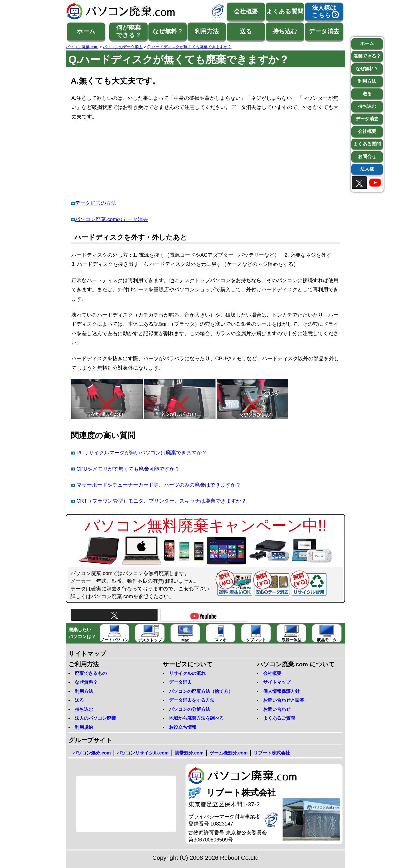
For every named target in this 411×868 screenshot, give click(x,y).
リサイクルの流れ (187, 673)
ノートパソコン (114, 634)
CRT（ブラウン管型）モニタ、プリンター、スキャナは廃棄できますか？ (161, 501)
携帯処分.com (189, 753)
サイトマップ (277, 682)
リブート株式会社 (272, 753)
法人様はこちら (324, 11)
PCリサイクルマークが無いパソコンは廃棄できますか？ (142, 453)
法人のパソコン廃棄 (95, 718)
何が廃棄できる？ (129, 31)
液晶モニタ (327, 634)
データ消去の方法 (96, 203)
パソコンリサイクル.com (143, 753)
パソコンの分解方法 (190, 709)
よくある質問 (285, 11)
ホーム (86, 31)
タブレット (256, 634)
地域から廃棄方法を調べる (196, 718)
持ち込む (285, 31)
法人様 (367, 169)
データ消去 (324, 31)
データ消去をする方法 (192, 700)
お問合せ (367, 156)
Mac (185, 634)
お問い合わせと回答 (284, 700)
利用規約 (84, 727)
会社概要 (246, 11)
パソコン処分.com (92, 753)
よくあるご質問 (279, 718)
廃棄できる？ (367, 56)
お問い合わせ (277, 709)
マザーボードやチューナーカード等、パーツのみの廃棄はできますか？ (159, 485)
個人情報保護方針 (281, 691)
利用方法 (207, 31)
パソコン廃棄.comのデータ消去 (111, 219)
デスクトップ (150, 634)
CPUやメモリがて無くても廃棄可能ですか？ (128, 469)
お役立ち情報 (183, 727)
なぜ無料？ (168, 31)
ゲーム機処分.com (228, 753)
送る (246, 31)
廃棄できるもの (91, 673)
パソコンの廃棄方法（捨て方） (201, 691)
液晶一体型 (291, 634)
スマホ (221, 634)
